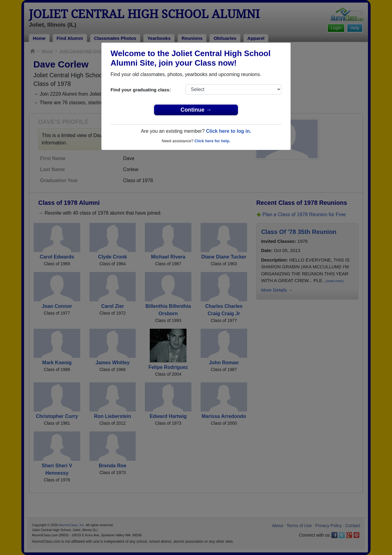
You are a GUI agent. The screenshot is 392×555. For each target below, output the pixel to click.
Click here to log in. (228, 131)
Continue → (196, 110)
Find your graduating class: (141, 90)
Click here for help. (212, 141)
